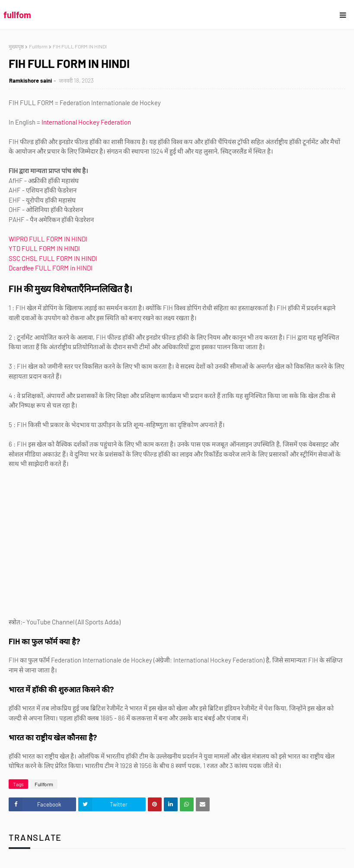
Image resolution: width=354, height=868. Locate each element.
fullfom (17, 15)
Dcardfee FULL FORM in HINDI (51, 268)
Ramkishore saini (30, 80)
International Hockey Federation (86, 122)
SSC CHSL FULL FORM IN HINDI (53, 258)
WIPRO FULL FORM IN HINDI (48, 239)
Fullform (38, 46)
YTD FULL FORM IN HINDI (44, 248)
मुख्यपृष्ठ (16, 46)
